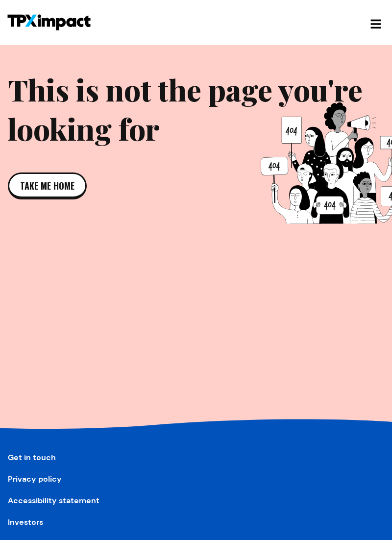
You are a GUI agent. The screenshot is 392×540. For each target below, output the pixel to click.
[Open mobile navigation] (376, 23)
